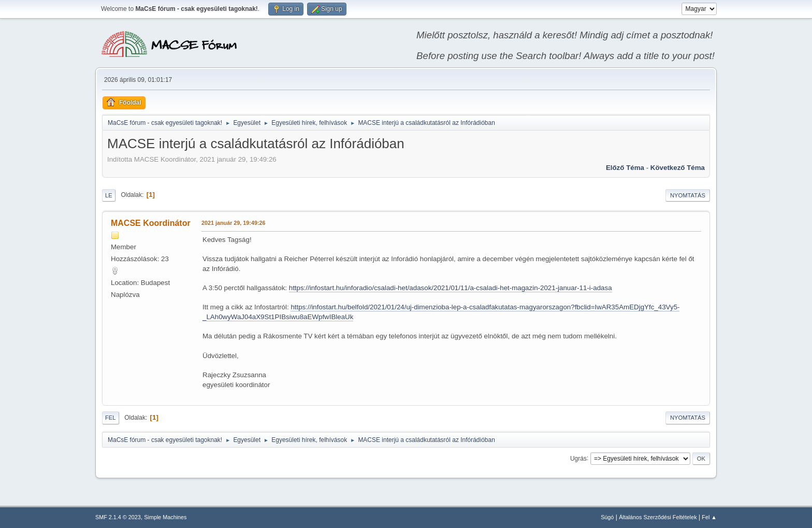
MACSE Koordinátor (151, 223)
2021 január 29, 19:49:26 (233, 223)
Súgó (607, 517)
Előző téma (625, 168)
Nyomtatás (688, 195)
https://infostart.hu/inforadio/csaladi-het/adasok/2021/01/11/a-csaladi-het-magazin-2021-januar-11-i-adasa (451, 288)
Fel (111, 418)
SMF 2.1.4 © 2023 (118, 517)
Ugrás (578, 458)
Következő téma (678, 168)
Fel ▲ (709, 517)
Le (109, 195)
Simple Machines (165, 517)
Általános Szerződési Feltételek (658, 517)
